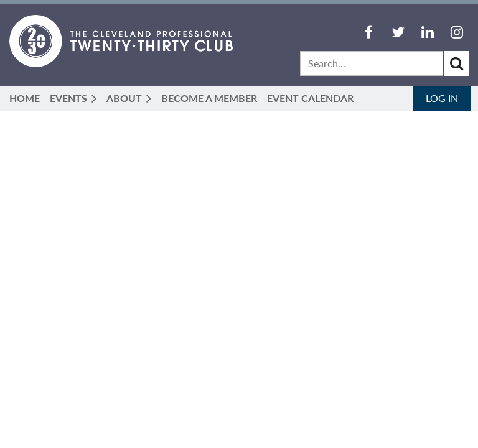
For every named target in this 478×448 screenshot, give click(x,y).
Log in (442, 98)
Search (456, 63)
